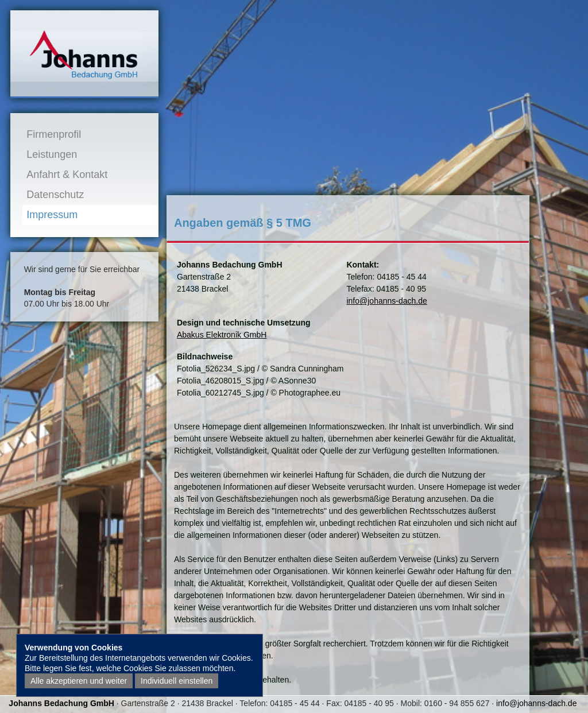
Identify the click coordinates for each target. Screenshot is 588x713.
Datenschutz (55, 195)
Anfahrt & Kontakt (67, 175)
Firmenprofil (54, 134)
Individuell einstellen (177, 681)
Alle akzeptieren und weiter (79, 681)
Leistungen (52, 154)
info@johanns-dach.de (386, 301)
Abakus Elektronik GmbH (222, 335)
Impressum (52, 215)
